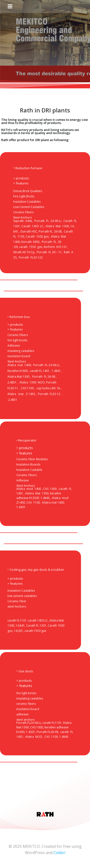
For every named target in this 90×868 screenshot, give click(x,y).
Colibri (59, 853)
